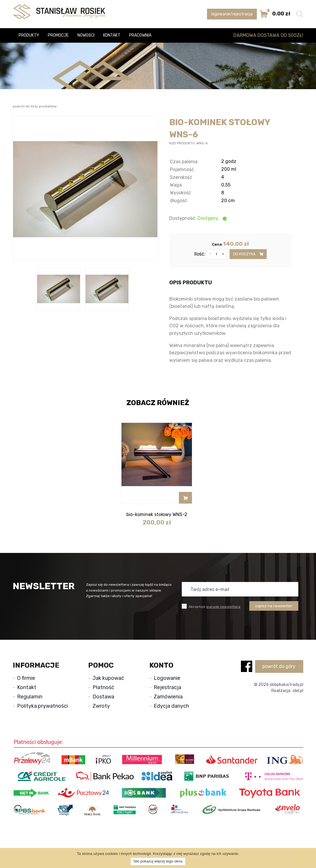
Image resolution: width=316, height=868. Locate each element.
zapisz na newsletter (274, 606)
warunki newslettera (223, 607)
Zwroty (101, 706)
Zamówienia (168, 697)
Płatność (103, 687)
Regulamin (30, 697)
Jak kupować (108, 678)
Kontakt (112, 35)
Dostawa (103, 697)
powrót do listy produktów (35, 106)
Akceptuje (211, 606)
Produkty (29, 35)
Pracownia (140, 35)
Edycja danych (171, 706)
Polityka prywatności (42, 706)
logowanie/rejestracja (232, 14)
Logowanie (167, 678)
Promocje (58, 35)
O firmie (26, 678)
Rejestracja (167, 687)
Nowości (86, 35)
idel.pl (298, 691)
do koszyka (248, 254)
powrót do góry (281, 666)
